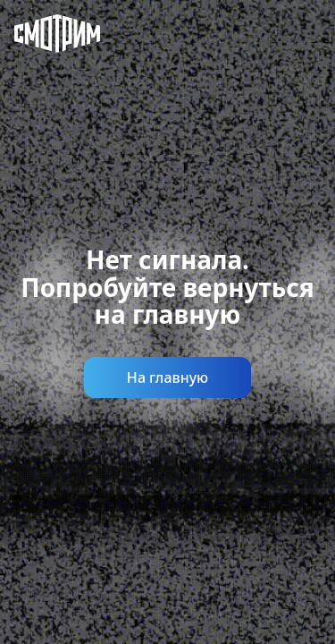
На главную (167, 377)
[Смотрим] (43, 36)
